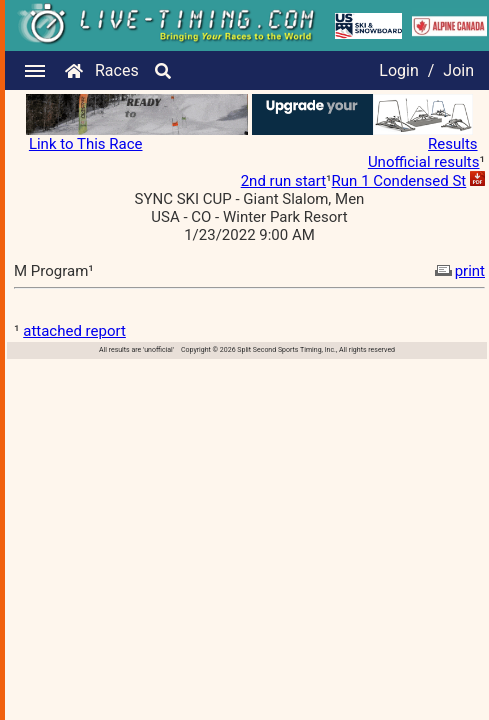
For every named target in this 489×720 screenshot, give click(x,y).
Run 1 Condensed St (399, 181)
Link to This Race (86, 144)
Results (453, 144)
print (458, 271)
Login (398, 70)
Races (117, 70)
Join (458, 70)
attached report (74, 331)
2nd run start (283, 181)
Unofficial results (424, 162)
